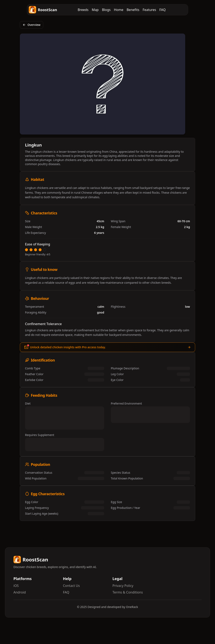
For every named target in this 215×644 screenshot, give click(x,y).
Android (20, 592)
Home (119, 10)
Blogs (106, 10)
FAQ (162, 10)
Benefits (133, 10)
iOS (16, 586)
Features (149, 10)
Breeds (83, 10)
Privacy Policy (123, 586)
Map (95, 10)
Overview (32, 25)
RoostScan (43, 10)
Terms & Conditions (128, 592)
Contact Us (71, 586)
